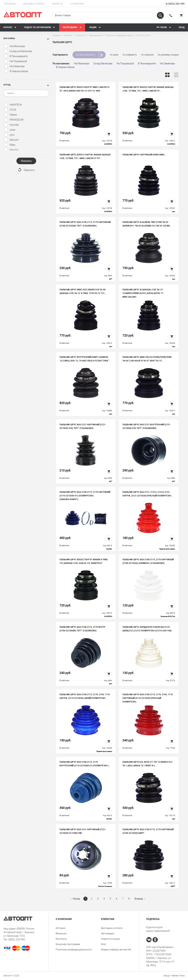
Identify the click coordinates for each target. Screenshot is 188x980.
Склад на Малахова (18, 51)
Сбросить (29, 170)
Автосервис (108, 933)
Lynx (9, 135)
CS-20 (10, 110)
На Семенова (14, 66)
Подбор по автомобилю (40, 27)
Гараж (164, 27)
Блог (104, 944)
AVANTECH (13, 105)
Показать (26, 161)
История (61, 928)
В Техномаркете (16, 56)
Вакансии (61, 933)
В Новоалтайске (16, 71)
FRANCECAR (14, 120)
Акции (95, 27)
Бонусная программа (68, 944)
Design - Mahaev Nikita (174, 976)
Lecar (10, 130)
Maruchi (11, 140)
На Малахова (14, 46)
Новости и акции (110, 939)
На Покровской (15, 61)
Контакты (57, 4)
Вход (182, 27)
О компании (77, 4)
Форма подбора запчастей (116, 950)
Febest (10, 115)
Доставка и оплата (34, 4)
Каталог (10, 27)
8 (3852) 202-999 (175, 4)
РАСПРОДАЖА (72, 27)
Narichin (11, 150)
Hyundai (11, 125)
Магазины (10, 4)
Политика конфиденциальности (74, 950)
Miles (10, 145)
